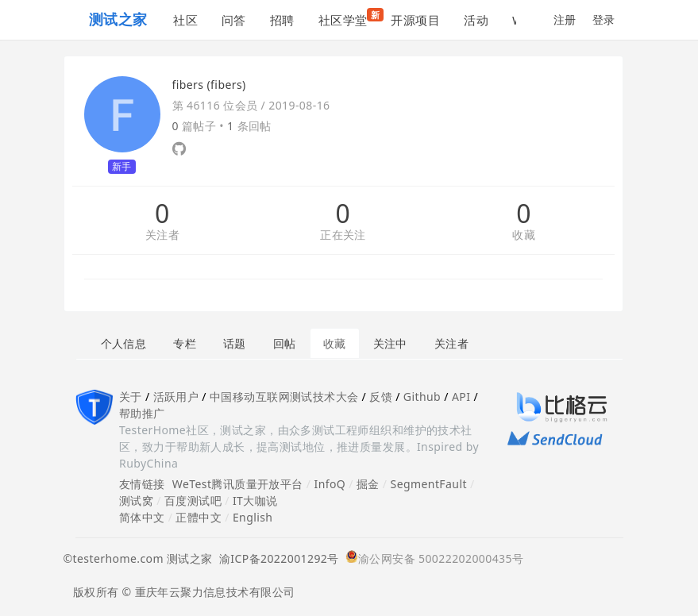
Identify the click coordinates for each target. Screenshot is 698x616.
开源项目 (415, 20)
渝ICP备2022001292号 (276, 558)
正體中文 (199, 517)
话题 (235, 343)
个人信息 (124, 343)
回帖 (285, 343)
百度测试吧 (193, 500)
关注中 (390, 343)
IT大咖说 (255, 500)
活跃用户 (176, 397)
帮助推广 (142, 413)
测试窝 (136, 500)
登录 (604, 19)
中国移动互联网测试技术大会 (284, 397)
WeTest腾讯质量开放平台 (238, 484)
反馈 (381, 397)
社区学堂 (349, 18)
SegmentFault (429, 484)
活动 (476, 20)
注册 (565, 19)
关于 (131, 397)
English (253, 517)
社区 (185, 20)
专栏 (185, 343)
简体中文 (142, 517)
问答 (234, 20)
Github (422, 397)
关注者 (162, 235)
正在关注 (343, 235)
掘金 (368, 484)
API (461, 397)
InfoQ (330, 484)
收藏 (524, 235)
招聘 (282, 20)
